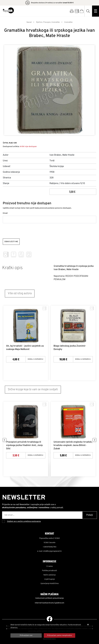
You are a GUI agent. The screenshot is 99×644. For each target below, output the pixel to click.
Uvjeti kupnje (49, 579)
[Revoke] (59, 635)
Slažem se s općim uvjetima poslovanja (24, 521)
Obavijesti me (11, 242)
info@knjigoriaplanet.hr (52, 551)
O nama (50, 566)
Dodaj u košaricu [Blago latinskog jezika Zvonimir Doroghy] (83, 359)
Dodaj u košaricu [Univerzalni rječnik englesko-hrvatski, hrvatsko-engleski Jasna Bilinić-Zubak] (83, 455)
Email (5, 213)
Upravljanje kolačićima (49, 584)
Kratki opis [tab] (12, 268)
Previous (5, 440)
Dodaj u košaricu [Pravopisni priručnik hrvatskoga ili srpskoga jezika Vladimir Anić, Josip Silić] (35, 455)
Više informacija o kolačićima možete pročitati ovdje (33, 631)
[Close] (26, 635)
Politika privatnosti (50, 571)
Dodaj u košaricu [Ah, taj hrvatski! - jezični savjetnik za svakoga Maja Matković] (35, 359)
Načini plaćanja (49, 575)
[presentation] (24, 231)
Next (94, 440)
